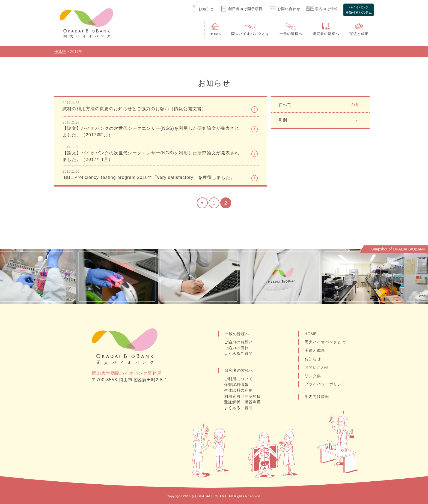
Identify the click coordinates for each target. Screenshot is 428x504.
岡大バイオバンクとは (325, 343)
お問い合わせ (317, 368)
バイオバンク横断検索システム (358, 9)
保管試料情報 (237, 385)
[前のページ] (202, 204)
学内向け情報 (317, 398)
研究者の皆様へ (239, 371)
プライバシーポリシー (325, 385)
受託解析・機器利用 (243, 403)
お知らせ (313, 360)
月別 (318, 121)
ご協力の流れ (237, 349)
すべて (318, 106)
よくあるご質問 (239, 355)
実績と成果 (315, 352)
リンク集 (313, 377)
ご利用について (239, 380)
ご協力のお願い (239, 343)
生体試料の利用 (239, 391)
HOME (311, 335)
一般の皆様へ (237, 335)
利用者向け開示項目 (243, 397)
